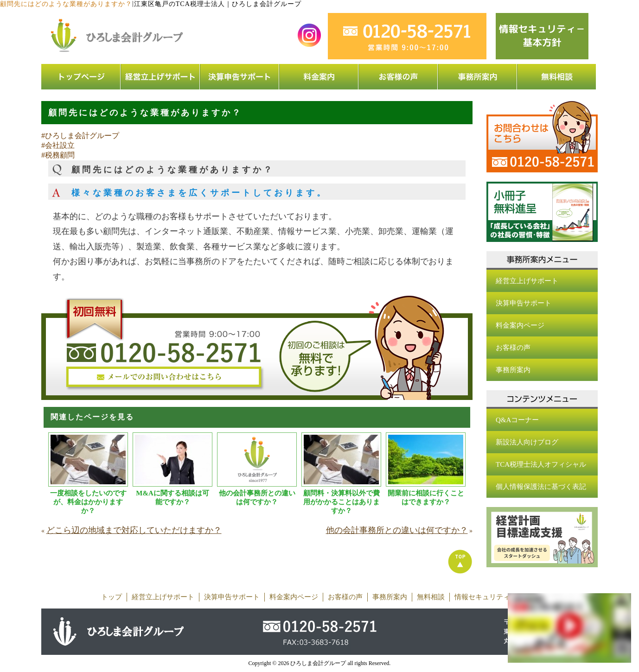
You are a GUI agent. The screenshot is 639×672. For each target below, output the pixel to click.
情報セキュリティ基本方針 (496, 597)
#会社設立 (58, 145)
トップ (112, 597)
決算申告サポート (524, 303)
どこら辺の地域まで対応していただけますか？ (134, 530)
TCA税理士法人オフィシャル (541, 464)
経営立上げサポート (527, 281)
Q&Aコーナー (517, 420)
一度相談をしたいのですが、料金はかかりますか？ (88, 502)
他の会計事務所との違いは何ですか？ (257, 498)
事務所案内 (513, 370)
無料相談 (431, 597)
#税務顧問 (58, 155)
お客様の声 (513, 348)
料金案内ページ (520, 325)
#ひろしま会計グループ (80, 136)
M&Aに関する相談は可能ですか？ (173, 498)
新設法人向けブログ (527, 442)
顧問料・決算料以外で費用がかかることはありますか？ (342, 502)
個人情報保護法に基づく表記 (541, 487)
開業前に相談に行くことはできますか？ (426, 498)
